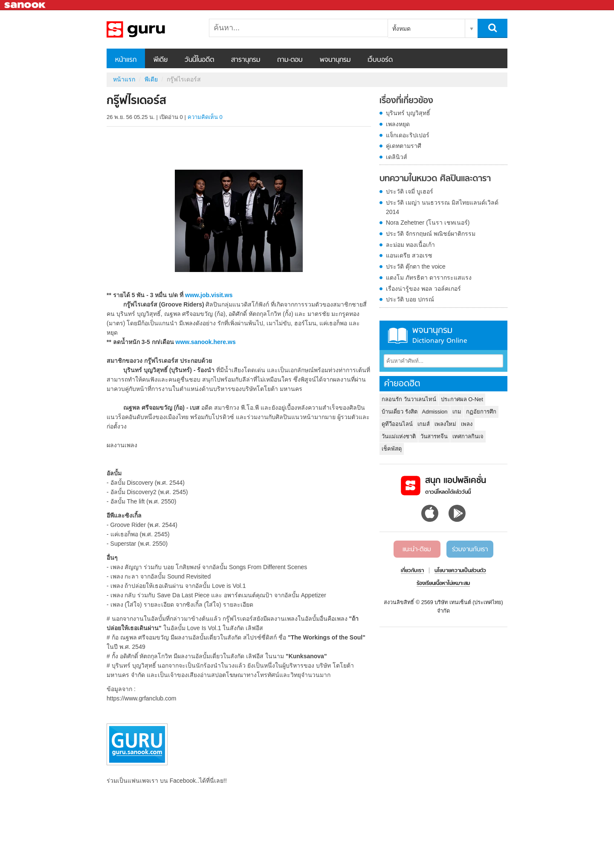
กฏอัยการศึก (481, 412)
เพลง (467, 424)
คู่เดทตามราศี (404, 146)
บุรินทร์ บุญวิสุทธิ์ (408, 113)
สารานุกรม (246, 60)
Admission (435, 412)
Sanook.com (26, 5)
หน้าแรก (126, 60)
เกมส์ (424, 424)
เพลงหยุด (398, 124)
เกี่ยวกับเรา (412, 571)
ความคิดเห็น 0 (205, 117)
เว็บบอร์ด (380, 60)
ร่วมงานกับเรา (470, 550)
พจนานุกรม (335, 60)
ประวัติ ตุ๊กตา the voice (416, 266)
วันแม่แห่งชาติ (399, 436)
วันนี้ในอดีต (199, 60)
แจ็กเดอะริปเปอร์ (408, 135)
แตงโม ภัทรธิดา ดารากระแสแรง (429, 278)
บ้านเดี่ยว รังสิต (400, 412)
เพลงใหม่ (445, 424)
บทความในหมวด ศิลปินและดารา (435, 179)
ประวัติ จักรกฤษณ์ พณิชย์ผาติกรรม (431, 234)
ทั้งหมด (401, 29)
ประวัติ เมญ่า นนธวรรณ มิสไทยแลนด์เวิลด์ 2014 (442, 207)
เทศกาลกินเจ (468, 436)
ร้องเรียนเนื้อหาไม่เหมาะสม (443, 584)
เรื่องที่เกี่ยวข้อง (406, 101)
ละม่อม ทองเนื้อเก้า (410, 245)
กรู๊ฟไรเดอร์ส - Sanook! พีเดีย (151, 29)
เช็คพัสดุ (392, 449)
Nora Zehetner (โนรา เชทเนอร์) (428, 223)
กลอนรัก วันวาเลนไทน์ (409, 399)
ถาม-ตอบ (290, 60)
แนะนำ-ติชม (417, 550)
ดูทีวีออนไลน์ (397, 424)
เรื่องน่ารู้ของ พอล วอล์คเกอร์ (423, 289)
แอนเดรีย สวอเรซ (409, 255)
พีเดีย (161, 60)
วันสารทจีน (434, 436)
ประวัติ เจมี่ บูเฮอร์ (410, 191)
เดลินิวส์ (397, 157)
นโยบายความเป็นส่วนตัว (460, 571)
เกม (457, 412)
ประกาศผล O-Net (462, 399)
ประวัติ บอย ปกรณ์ (410, 299)
